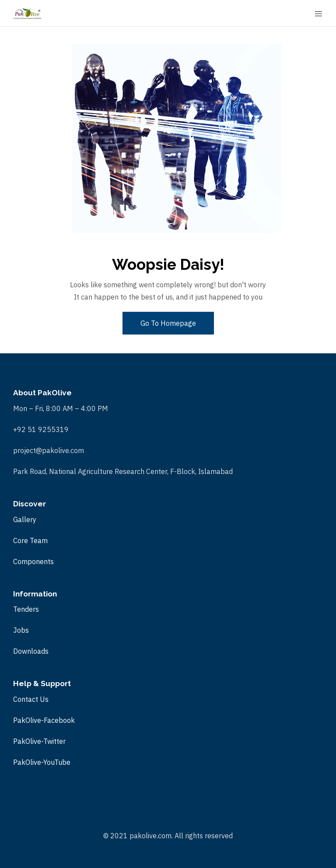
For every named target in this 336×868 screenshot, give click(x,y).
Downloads (31, 651)
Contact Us (31, 699)
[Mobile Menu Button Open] (318, 14)
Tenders (26, 609)
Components (33, 561)
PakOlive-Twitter (39, 741)
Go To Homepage (168, 323)
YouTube (57, 762)
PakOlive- (28, 762)
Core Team (30, 540)
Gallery (25, 519)
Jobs (21, 630)
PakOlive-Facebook (44, 720)
